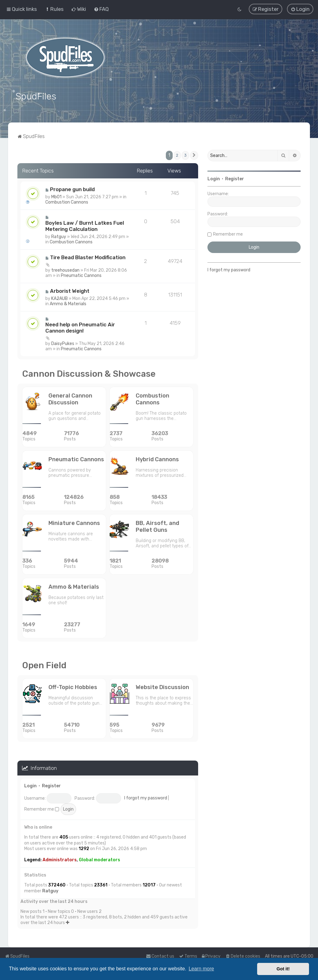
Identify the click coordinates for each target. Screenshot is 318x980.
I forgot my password (146, 797)
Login (30, 785)
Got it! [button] (283, 969)
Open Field (44, 664)
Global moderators (100, 859)
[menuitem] (54, 9)
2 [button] (177, 155)
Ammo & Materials (68, 303)
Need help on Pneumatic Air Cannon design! (80, 327)
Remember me (42, 808)
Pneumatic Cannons (81, 275)
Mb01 (56, 196)
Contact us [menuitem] (160, 956)
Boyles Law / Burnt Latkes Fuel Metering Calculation (85, 225)
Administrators (60, 859)
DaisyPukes (63, 343)
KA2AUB (59, 298)
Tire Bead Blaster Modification (88, 256)
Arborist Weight (70, 290)
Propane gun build (72, 188)
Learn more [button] (201, 969)
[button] (194, 155)
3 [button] (185, 155)
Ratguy (59, 236)
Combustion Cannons (67, 201)
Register (51, 785)
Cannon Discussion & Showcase (89, 373)
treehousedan (65, 269)
